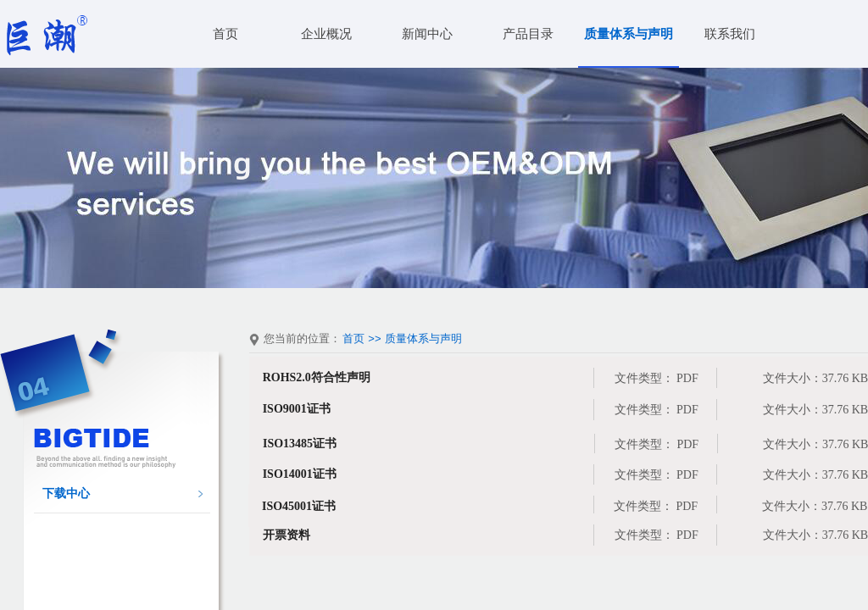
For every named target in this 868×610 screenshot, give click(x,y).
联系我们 (730, 34)
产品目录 (528, 34)
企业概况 (326, 34)
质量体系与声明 (629, 34)
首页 (225, 34)
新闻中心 (427, 34)
